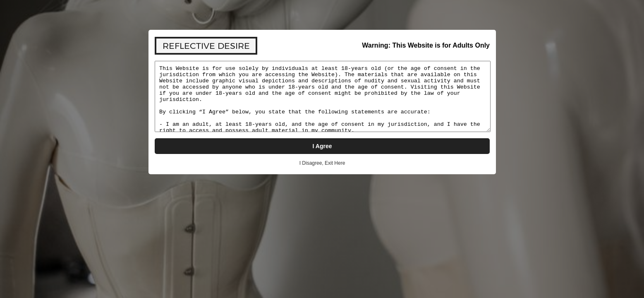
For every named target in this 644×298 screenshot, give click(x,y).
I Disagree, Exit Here (322, 163)
